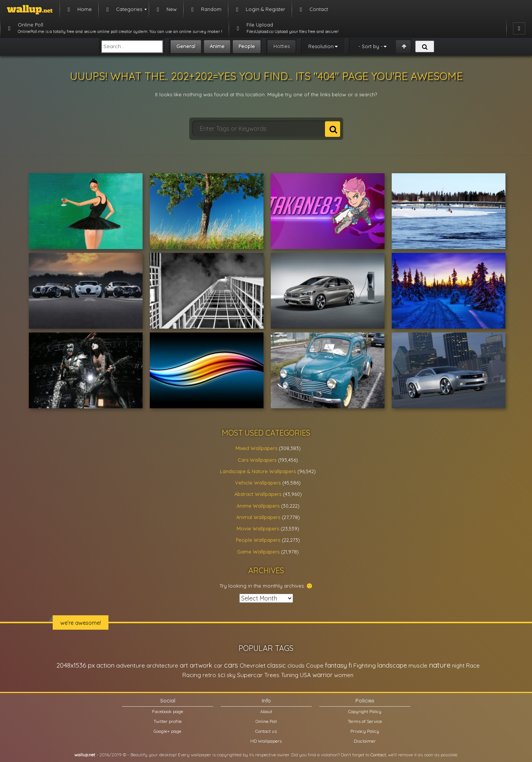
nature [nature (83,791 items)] (440, 665)
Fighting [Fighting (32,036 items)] (365, 665)
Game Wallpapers (258, 552)
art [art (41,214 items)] (184, 665)
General (186, 46)
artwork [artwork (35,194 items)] (201, 665)
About (266, 711)
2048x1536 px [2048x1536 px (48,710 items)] (76, 665)
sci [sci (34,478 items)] (221, 675)
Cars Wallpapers (257, 460)
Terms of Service (365, 721)
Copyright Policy (365, 711)
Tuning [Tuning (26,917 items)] (290, 675)
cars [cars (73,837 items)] (231, 665)
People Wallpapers (258, 540)
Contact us (266, 731)
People (247, 46)
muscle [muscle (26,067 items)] (418, 666)
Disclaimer (365, 741)
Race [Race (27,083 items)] (473, 666)
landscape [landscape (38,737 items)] (392, 665)
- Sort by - (370, 46)
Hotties (282, 46)
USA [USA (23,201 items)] (305, 675)
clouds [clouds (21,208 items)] (296, 666)
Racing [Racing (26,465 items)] (192, 675)
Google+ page (167, 731)
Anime (217, 46)
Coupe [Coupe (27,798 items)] (315, 666)
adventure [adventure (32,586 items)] (130, 665)
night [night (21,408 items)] (458, 666)
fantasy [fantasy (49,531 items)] (336, 665)
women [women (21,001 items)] (344, 675)
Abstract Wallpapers (258, 494)
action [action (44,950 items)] (105, 665)
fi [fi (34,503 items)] (350, 665)
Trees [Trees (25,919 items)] (272, 675)
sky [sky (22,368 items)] (231, 675)
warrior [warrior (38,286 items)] (322, 675)
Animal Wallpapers (258, 517)
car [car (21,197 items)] (218, 666)
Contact (378, 755)
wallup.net (85, 755)
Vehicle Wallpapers (258, 483)
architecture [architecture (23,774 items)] (162, 666)
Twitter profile (168, 721)
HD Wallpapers (266, 741)
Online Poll (266, 721)
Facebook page (168, 711)
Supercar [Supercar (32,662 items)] (250, 675)
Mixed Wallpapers (256, 448)
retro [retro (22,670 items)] (209, 675)
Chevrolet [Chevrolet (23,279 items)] (253, 666)
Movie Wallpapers (258, 528)
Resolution (321, 46)
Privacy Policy (365, 731)
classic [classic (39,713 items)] (276, 665)
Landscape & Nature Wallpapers (258, 471)
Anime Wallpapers (258, 506)
